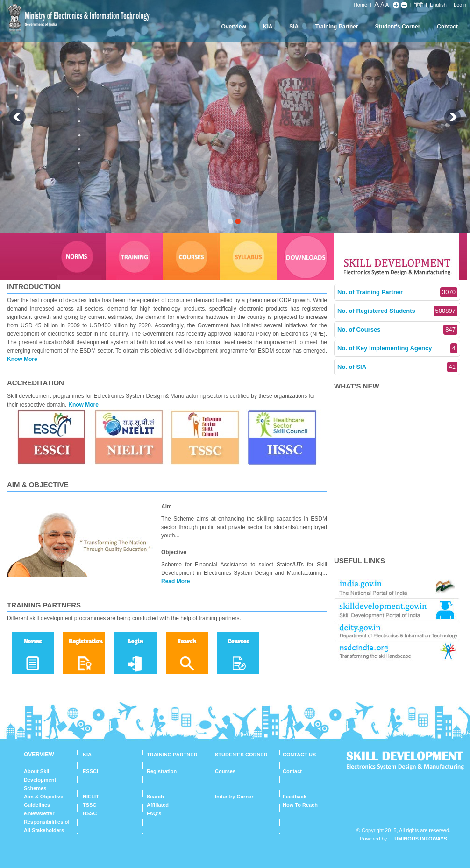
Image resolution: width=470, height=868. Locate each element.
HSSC (90, 813)
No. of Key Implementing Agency (397, 348)
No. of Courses (397, 330)
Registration (162, 771)
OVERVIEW (39, 755)
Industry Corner (234, 797)
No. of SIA (397, 367)
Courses (225, 771)
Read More (175, 581)
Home (360, 5)
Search (155, 797)
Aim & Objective (43, 797)
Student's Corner (398, 27)
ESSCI (90, 771)
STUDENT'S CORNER (241, 755)
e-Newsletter (39, 813)
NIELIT (91, 797)
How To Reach (300, 805)
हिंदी (419, 5)
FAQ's (154, 813)
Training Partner (337, 27)
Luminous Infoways (419, 839)
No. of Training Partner (397, 292)
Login (460, 5)
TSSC (89, 805)
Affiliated (158, 805)
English (438, 5)
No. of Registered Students (397, 311)
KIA (268, 27)
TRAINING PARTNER (172, 755)
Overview (233, 27)
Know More (22, 359)
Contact (447, 27)
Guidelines (37, 805)
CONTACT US (299, 755)
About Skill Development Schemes (40, 780)
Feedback (295, 797)
